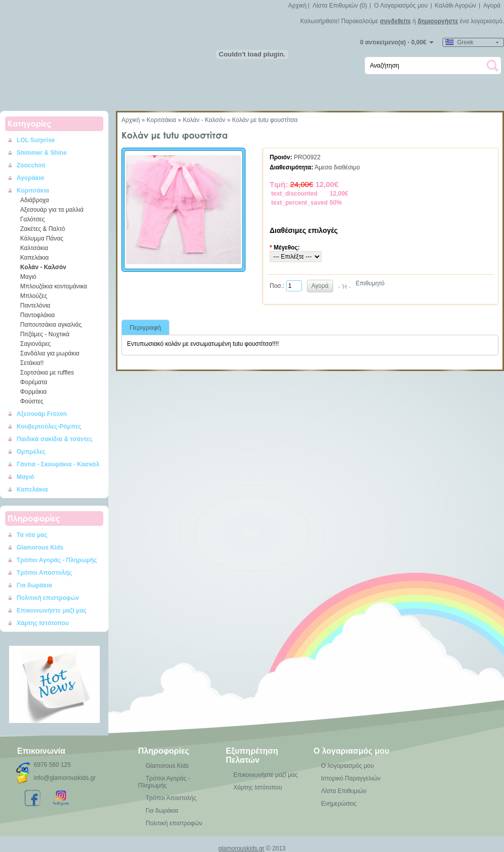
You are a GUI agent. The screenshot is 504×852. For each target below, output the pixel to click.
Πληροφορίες (164, 751)
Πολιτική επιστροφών (48, 598)
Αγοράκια (30, 178)
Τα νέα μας (32, 535)
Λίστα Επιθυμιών (344, 791)
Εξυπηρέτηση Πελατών (252, 755)
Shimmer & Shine (42, 153)
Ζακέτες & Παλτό (43, 229)
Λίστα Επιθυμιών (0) (340, 6)
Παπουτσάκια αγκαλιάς (51, 325)
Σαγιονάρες (36, 344)
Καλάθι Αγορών (456, 6)
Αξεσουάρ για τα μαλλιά (52, 210)
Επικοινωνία (41, 751)
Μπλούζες (34, 296)
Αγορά (492, 6)
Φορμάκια (34, 392)
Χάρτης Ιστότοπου (43, 623)
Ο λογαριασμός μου (351, 751)
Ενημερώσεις (339, 804)
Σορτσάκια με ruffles (47, 373)
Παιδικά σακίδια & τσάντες (55, 439)
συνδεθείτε (395, 21)
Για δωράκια (35, 585)
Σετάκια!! (32, 363)
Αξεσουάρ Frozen (42, 414)
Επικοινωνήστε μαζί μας (52, 611)
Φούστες (32, 401)
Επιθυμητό (370, 283)
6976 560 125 (52, 765)
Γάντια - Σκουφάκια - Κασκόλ (58, 464)
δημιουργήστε (438, 21)
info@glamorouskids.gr (65, 778)
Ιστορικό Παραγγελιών (351, 778)
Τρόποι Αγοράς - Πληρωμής (57, 560)
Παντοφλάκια (38, 315)
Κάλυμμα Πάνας (42, 238)
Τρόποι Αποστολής (44, 573)
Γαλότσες (33, 219)
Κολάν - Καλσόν (43, 267)
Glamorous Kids (40, 547)
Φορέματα (34, 382)
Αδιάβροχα (35, 200)
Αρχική (297, 6)
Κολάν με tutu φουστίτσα (265, 120)
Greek (459, 42)
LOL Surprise (36, 140)
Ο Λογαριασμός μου (401, 6)
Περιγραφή (145, 327)
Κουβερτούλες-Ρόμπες (49, 427)
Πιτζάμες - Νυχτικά (45, 334)
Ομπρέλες (31, 452)
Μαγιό (28, 277)
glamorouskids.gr (241, 848)
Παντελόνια (35, 306)
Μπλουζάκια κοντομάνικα (54, 286)
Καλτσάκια (34, 248)
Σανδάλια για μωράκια (50, 353)
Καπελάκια (35, 258)
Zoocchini (31, 165)
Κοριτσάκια (33, 191)
